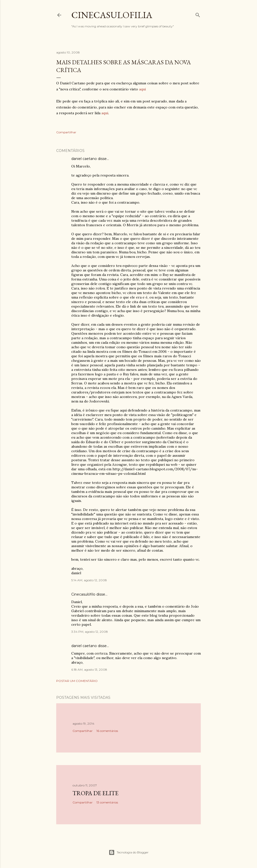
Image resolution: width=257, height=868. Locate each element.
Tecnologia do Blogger (129, 852)
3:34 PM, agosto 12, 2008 (90, 632)
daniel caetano (84, 159)
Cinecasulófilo (83, 594)
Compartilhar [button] (66, 132)
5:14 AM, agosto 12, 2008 (89, 580)
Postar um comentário (77, 681)
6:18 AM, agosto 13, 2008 (89, 670)
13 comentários (107, 802)
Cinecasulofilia (112, 15)
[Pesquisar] (198, 14)
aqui (142, 89)
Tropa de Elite (95, 793)
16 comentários (107, 731)
